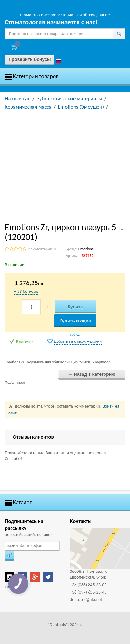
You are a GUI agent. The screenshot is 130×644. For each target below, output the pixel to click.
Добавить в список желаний (78, 341)
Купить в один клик (75, 323)
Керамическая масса (28, 107)
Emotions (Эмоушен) (81, 107)
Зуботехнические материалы (70, 98)
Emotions (86, 249)
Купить (75, 307)
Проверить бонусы (30, 59)
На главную (18, 98)
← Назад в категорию (92, 374)
